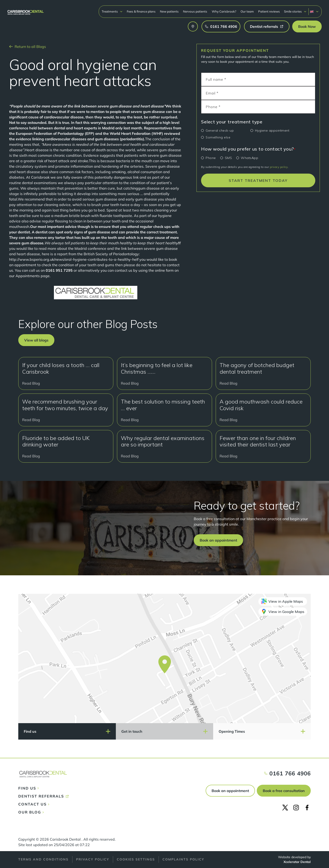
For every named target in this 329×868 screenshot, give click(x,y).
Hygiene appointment (272, 130)
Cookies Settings (136, 859)
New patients (169, 11)
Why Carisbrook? (224, 11)
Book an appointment (230, 791)
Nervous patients (195, 11)
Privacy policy (93, 859)
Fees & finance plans (141, 11)
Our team (247, 11)
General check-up (220, 130)
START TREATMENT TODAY (258, 180)
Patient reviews (269, 11)
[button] (112, 12)
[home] (26, 10)
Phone (211, 158)
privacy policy (279, 167)
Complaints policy (183, 859)
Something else (218, 137)
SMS (228, 158)
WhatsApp (249, 158)
